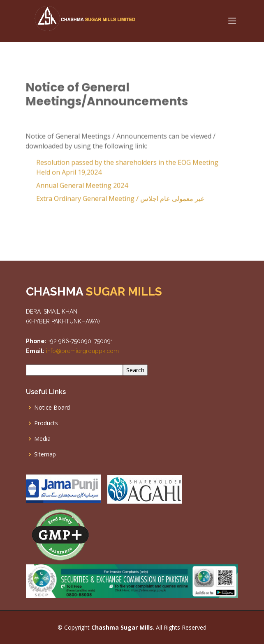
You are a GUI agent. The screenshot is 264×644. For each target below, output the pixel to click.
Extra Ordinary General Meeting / (117, 201)
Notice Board (52, 408)
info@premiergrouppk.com (82, 351)
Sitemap (45, 454)
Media (42, 439)
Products (46, 423)
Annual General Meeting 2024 (79, 188)
